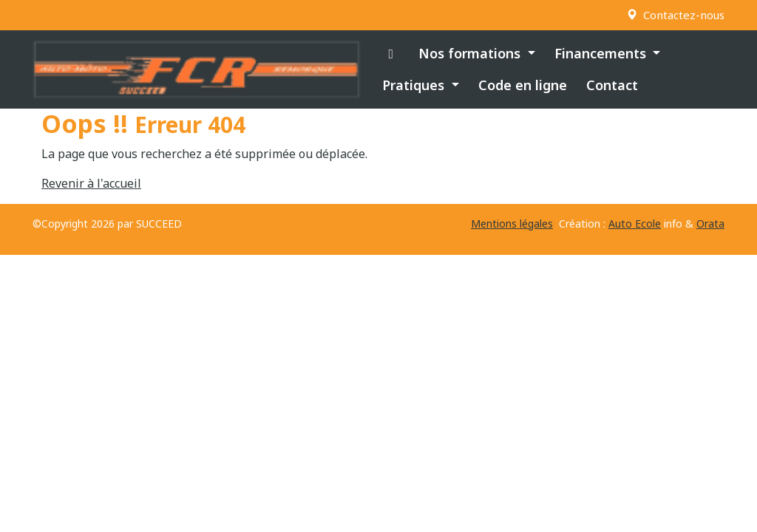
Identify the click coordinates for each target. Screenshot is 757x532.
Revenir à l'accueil (91, 183)
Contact (612, 85)
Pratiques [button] (415, 85)
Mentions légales (512, 224)
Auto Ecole (635, 224)
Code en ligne (523, 85)
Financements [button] (602, 53)
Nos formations (471, 53)
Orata (710, 224)
